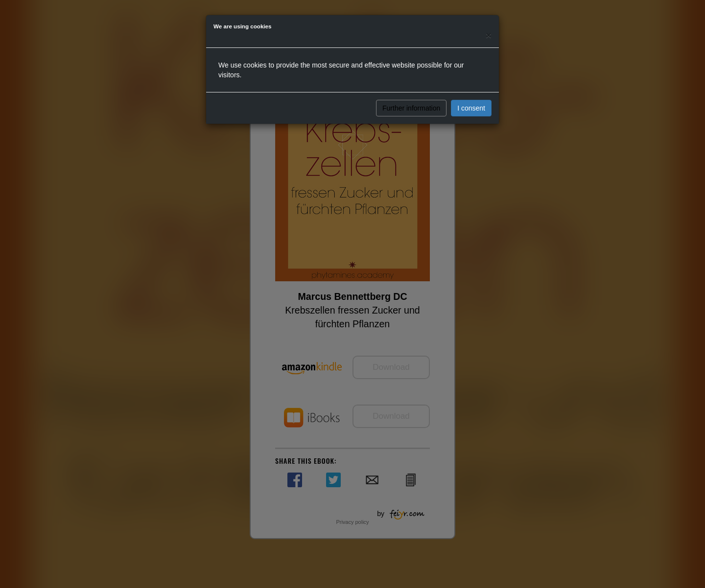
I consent (471, 108)
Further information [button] (411, 108)
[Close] (489, 35)
